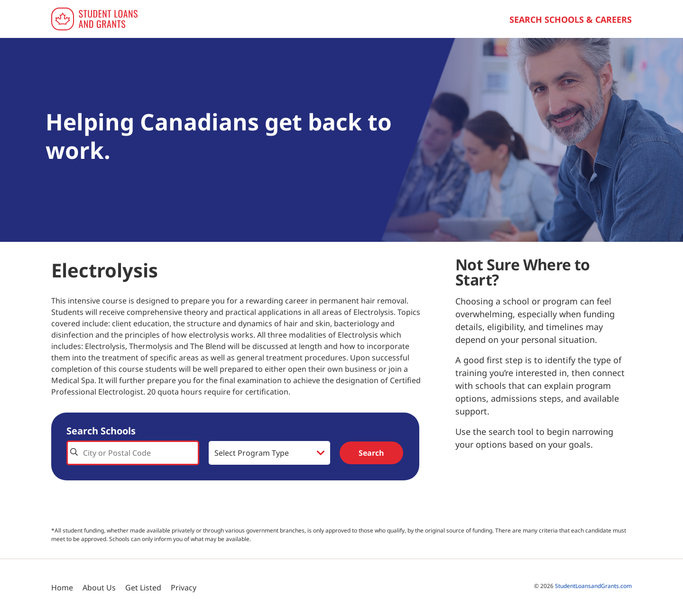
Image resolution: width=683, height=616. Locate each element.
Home (62, 588)
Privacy (184, 588)
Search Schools (101, 431)
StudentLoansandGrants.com (593, 586)
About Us (99, 588)
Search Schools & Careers (571, 19)
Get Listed (143, 588)
